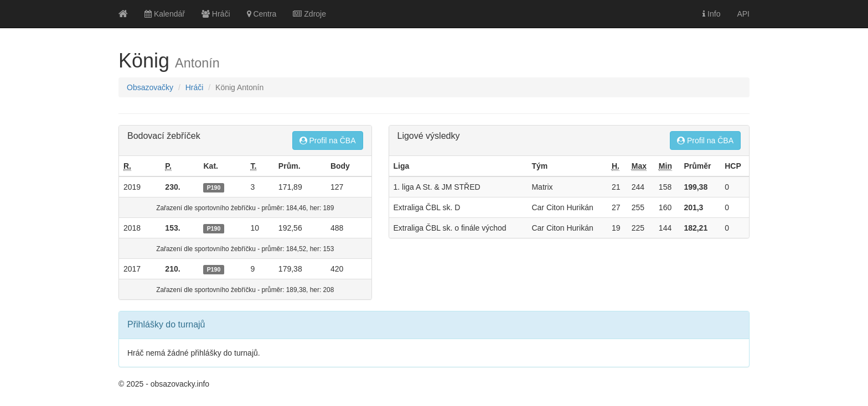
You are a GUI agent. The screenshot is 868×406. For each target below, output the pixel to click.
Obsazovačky (150, 87)
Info (711, 14)
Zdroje (309, 14)
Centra (262, 14)
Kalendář (165, 14)
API (743, 14)
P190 (214, 188)
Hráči (216, 14)
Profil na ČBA (328, 140)
